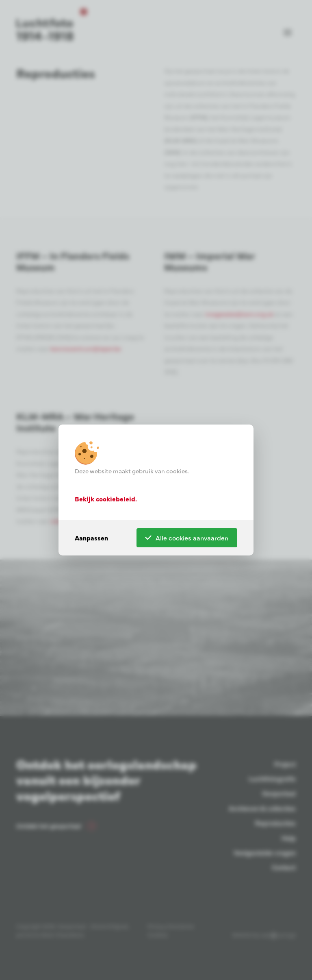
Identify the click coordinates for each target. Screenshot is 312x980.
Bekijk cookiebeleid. (106, 498)
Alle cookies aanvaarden (187, 538)
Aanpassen (91, 538)
